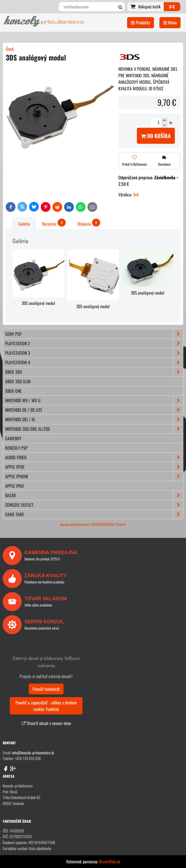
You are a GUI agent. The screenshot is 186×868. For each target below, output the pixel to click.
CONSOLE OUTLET (94, 505)
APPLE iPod (94, 467)
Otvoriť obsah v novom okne (46, 723)
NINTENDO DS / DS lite (94, 410)
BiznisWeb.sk (110, 861)
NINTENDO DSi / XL (94, 419)
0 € (172, 7)
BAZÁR (94, 495)
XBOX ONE (13, 391)
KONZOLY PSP (16, 448)
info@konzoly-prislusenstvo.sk (33, 753)
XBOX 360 (94, 372)
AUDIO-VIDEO (94, 457)
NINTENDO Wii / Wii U (94, 400)
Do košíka (156, 136)
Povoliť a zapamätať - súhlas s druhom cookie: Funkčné (46, 706)
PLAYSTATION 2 (94, 343)
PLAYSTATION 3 (94, 353)
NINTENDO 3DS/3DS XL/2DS (94, 429)
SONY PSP (94, 334)
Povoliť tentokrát (46, 689)
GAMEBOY (13, 438)
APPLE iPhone (94, 476)
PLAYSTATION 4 (94, 362)
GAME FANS (94, 514)
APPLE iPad (14, 486)
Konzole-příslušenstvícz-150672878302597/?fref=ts (93, 524)
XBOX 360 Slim (18, 381)
